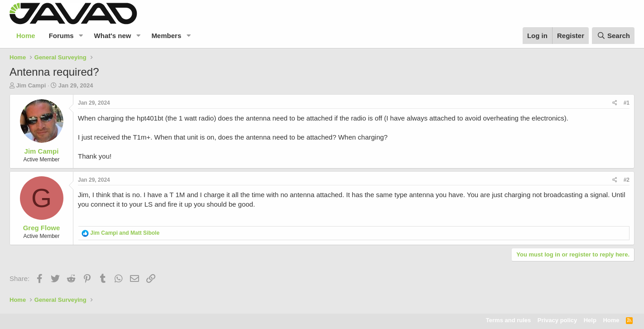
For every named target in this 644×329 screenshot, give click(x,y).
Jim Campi (31, 85)
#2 (627, 180)
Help (590, 320)
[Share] (615, 103)
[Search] (613, 36)
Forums (61, 36)
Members (166, 36)
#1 (627, 103)
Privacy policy (557, 320)
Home (26, 36)
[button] (81, 36)
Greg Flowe (42, 228)
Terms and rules (508, 320)
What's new (113, 36)
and (125, 233)
